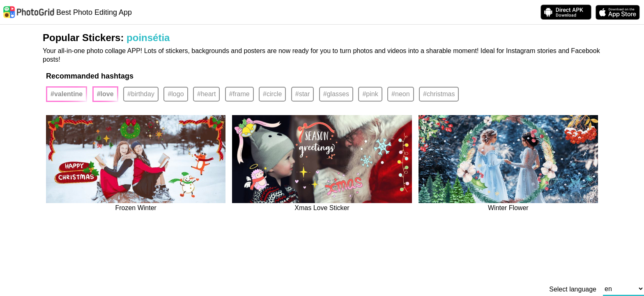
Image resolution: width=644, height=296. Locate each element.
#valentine (67, 94)
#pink (370, 94)
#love (105, 94)
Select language (573, 289)
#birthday (141, 94)
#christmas (439, 94)
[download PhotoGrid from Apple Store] (618, 12)
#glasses (336, 94)
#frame (239, 94)
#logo (176, 94)
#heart (206, 94)
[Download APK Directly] (566, 12)
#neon (401, 94)
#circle (272, 94)
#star (303, 94)
